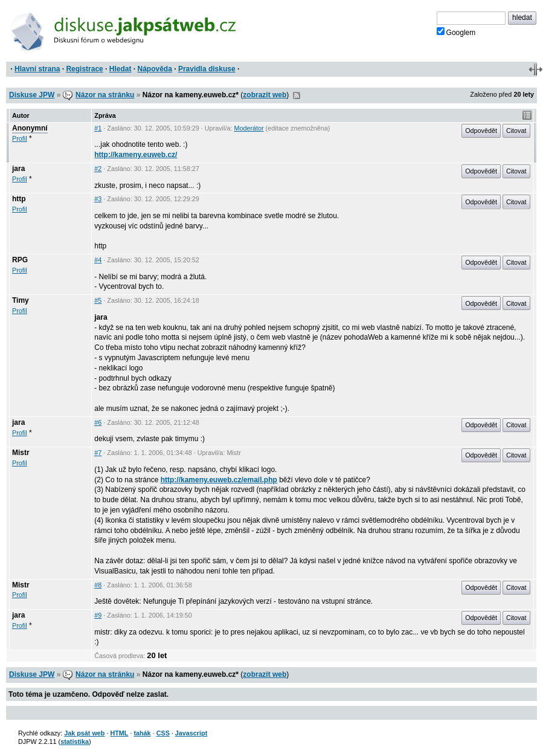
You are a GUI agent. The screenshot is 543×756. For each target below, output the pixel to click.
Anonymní (30, 128)
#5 (98, 300)
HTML (119, 733)
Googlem (456, 32)
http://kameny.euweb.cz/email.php (219, 480)
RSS (297, 95)
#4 (98, 260)
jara (18, 169)
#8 (98, 585)
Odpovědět (481, 131)
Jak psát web (84, 733)
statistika (75, 741)
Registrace (84, 69)
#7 (98, 453)
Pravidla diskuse (207, 69)
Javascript (191, 733)
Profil (20, 138)
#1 (98, 128)
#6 (98, 422)
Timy (21, 300)
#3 (98, 199)
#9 (98, 615)
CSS (163, 733)
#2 (98, 169)
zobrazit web (265, 95)
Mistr (21, 453)
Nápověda (155, 69)
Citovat (516, 131)
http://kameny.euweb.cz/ (136, 155)
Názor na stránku (105, 95)
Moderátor (249, 128)
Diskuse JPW (32, 95)
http (19, 199)
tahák (142, 733)
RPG (20, 260)
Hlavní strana (37, 69)
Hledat (120, 69)
